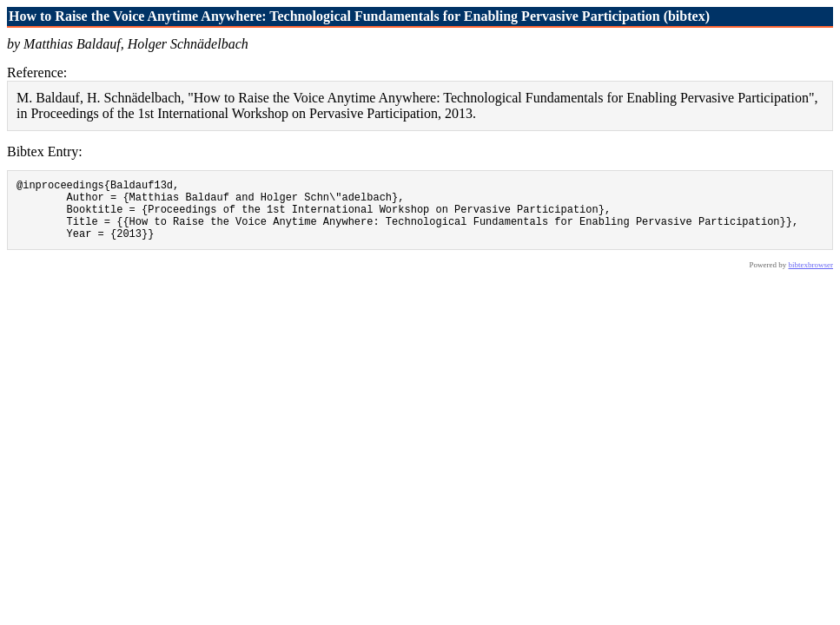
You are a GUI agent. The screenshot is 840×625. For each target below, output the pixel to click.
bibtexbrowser (811, 278)
